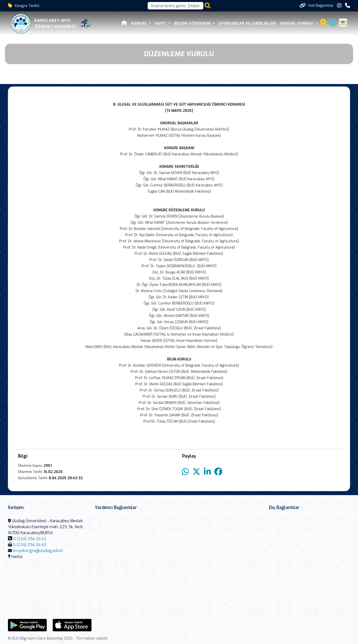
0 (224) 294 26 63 (30, 545)
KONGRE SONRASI (298, 23)
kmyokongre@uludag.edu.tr (38, 551)
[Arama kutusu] (176, 6)
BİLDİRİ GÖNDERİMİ (193, 23)
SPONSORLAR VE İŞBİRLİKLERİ (247, 23)
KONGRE (140, 23)
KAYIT (161, 23)
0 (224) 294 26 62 (30, 539)
